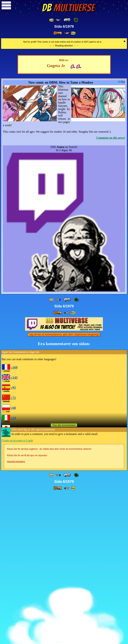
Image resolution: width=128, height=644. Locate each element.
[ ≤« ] (58, 20)
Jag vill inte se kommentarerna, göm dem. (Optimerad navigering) (64, 485)
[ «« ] (52, 20)
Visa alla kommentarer (64, 576)
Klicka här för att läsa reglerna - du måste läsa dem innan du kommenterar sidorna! (49, 599)
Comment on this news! (111, 288)
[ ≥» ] (67, 33)
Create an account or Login (17, 591)
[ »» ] (73, 33)
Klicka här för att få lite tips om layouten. (27, 606)
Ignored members (16, 612)
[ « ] (67, 20)
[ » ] (58, 33)
